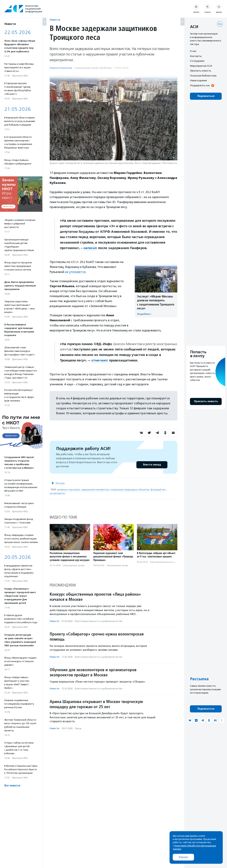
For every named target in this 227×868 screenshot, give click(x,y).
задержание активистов (95, 490)
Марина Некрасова (61, 68)
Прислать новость (201, 71)
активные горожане (68, 490)
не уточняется (75, 272)
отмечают (100, 360)
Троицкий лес (158, 490)
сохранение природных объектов (130, 490)
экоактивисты (57, 493)
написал (90, 248)
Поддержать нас (200, 85)
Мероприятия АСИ (201, 66)
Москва (60, 483)
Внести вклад (152, 465)
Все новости (12, 786)
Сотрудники (197, 61)
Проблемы (106, 68)
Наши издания (198, 80)
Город (78, 728)
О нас (193, 51)
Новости (55, 20)
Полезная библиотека (203, 76)
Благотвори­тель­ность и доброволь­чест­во (172, 562)
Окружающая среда (86, 68)
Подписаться (206, 96)
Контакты (196, 56)
